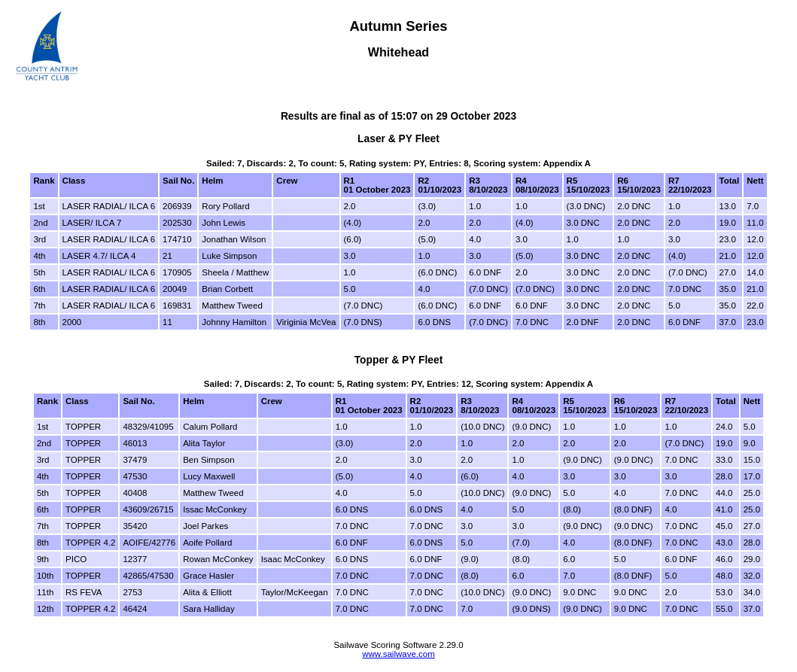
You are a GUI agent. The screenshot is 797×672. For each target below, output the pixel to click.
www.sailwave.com (398, 654)
